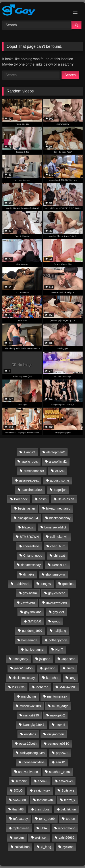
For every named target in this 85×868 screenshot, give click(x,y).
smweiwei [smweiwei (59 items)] (66, 781)
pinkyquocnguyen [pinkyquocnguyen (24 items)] (32, 753)
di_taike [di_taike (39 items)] (29, 574)
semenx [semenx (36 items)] (21, 781)
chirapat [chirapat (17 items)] (59, 556)
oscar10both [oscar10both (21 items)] (28, 744)
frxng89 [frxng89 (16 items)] (46, 584)
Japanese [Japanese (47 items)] (68, 659)
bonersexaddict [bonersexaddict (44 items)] (55, 527)
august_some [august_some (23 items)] (60, 480)
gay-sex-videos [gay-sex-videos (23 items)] (57, 602)
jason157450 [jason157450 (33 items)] (23, 668)
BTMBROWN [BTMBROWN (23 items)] (29, 537)
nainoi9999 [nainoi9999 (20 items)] (31, 715)
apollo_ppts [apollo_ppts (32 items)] (30, 462)
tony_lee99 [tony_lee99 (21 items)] (47, 819)
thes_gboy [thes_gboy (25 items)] (42, 809)
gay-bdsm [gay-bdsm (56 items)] (30, 593)
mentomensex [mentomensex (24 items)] (57, 696)
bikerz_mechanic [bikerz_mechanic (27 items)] (58, 508)
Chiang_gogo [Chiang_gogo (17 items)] (33, 556)
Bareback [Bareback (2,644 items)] (21, 499)
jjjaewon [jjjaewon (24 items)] (50, 668)
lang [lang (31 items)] (72, 678)
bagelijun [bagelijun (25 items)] (60, 490)
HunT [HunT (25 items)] (59, 650)
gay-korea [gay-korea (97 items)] (28, 602)
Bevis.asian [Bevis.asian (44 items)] (66, 499)
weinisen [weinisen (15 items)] (41, 838)
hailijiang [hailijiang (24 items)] (60, 631)
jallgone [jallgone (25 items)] (45, 659)
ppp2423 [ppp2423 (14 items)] (62, 753)
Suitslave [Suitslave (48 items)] (68, 790)
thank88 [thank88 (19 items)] (18, 809)
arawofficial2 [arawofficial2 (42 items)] (58, 462)
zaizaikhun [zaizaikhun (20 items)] (22, 847)
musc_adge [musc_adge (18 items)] (60, 706)
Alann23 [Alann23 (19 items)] (29, 452)
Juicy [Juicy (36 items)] (70, 668)
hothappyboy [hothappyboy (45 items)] (58, 640)
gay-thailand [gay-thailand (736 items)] (33, 612)
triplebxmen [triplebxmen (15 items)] (21, 828)
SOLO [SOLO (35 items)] (18, 790)
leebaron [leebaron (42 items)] (42, 687)
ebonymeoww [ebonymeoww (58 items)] (55, 574)
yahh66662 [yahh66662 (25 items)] (67, 838)
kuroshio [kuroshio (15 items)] (52, 678)
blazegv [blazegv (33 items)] (28, 527)
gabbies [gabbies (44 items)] (68, 584)
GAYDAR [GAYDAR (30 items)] (34, 621)
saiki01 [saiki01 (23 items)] (61, 762)
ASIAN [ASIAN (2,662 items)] (60, 471)
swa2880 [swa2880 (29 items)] (19, 800)
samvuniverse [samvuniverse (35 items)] (28, 772)
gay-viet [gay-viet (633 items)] (58, 612)
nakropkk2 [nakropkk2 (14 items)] (58, 715)
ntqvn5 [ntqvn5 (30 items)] (60, 725)
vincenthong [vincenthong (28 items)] (67, 828)
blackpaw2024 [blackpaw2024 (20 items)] (28, 518)
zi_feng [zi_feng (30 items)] (46, 847)
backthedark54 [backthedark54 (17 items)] (32, 490)
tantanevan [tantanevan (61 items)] (45, 800)
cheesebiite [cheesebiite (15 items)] (31, 546)
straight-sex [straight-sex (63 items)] (42, 790)
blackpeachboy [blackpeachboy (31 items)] (60, 518)
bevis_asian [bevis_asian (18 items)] (27, 508)
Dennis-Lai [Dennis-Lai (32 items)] (59, 565)
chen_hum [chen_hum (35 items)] (58, 546)
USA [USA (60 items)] (44, 828)
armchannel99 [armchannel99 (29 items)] (34, 471)
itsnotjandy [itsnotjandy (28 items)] (20, 659)
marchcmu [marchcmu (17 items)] (28, 696)
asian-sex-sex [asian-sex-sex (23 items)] (29, 480)
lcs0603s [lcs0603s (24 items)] (18, 687)
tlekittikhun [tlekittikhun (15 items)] (68, 809)
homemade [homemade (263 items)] (29, 640)
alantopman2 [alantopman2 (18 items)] (55, 452)
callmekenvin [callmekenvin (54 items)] (59, 537)
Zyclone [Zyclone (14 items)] (68, 847)
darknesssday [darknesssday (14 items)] (31, 565)
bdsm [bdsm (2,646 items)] (43, 499)
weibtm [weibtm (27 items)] (19, 838)
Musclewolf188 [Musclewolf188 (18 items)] (30, 706)
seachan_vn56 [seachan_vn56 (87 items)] (60, 772)
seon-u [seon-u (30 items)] (43, 781)
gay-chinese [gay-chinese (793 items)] (57, 593)
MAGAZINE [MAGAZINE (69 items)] (68, 687)
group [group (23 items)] (56, 621)
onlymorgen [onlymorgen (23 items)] (56, 734)
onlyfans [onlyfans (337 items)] (30, 734)
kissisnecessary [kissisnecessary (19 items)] (24, 678)
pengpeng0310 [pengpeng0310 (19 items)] (58, 744)
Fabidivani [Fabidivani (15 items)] (22, 584)
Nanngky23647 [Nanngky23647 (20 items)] (34, 725)
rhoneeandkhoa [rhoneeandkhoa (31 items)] (33, 762)
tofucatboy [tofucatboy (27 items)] (20, 819)
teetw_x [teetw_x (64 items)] (70, 800)
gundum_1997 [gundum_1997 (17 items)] (32, 631)
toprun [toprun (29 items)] (71, 819)
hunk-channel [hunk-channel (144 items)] (35, 650)
